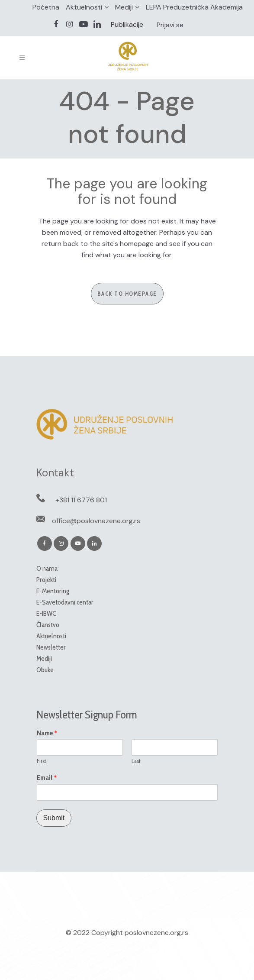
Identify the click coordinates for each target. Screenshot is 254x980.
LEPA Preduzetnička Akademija (194, 7)
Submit (54, 818)
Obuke (45, 670)
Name (47, 733)
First (42, 761)
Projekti (46, 580)
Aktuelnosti (84, 7)
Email (47, 778)
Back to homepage (127, 294)
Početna (46, 7)
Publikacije (127, 24)
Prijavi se (170, 25)
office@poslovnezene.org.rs (96, 521)
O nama (47, 568)
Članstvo (48, 625)
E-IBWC (46, 613)
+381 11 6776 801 (81, 500)
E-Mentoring (53, 591)
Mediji (124, 7)
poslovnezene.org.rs (156, 933)
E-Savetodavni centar (65, 602)
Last (136, 761)
